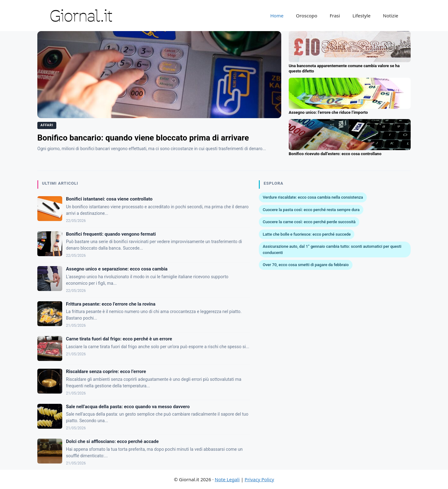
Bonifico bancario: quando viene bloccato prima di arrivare (143, 138)
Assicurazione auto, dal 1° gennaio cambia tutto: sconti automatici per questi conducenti (332, 249)
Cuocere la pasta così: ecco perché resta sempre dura (311, 210)
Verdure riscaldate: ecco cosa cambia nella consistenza (313, 197)
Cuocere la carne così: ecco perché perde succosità (309, 222)
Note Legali (227, 479)
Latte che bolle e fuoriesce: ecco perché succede (307, 234)
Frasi (335, 16)
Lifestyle (362, 16)
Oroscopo (306, 16)
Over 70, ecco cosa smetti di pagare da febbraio (306, 265)
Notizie (391, 16)
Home (277, 16)
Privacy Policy (259, 479)
